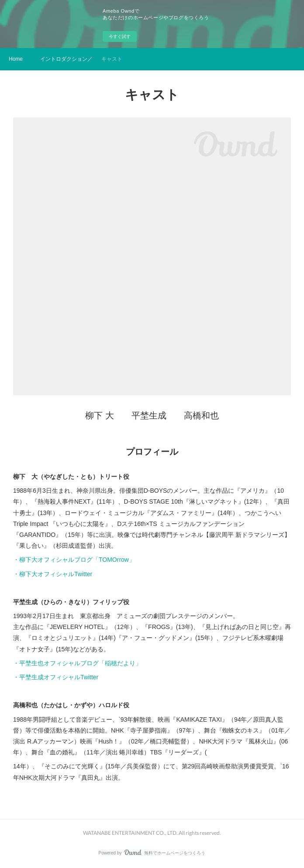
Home (16, 59)
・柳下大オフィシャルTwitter (53, 574)
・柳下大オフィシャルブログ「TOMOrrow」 (74, 560)
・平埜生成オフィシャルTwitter (56, 677)
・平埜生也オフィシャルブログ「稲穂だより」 (77, 663)
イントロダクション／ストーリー (66, 59)
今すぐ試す (120, 36)
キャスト (112, 59)
